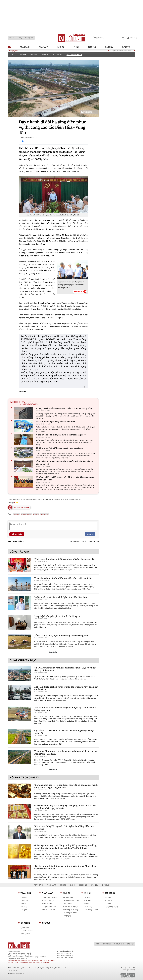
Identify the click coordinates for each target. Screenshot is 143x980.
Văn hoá (45, 54)
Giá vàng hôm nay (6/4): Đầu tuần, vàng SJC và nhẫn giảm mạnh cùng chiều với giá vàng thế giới (66, 786)
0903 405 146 (13, 971)
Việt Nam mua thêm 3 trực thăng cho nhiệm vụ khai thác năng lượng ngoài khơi (65, 709)
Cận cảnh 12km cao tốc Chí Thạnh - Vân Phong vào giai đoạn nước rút (64, 732)
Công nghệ (67, 916)
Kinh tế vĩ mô (68, 904)
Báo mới (130, 944)
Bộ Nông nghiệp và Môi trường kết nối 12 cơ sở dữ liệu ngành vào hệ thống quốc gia (65, 479)
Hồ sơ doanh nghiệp (70, 907)
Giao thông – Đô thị (74, 54)
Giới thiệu (107, 944)
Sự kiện (24, 904)
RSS (98, 944)
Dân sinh (22, 54)
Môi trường (57, 54)
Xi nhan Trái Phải (27, 931)
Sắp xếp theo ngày (93, 542)
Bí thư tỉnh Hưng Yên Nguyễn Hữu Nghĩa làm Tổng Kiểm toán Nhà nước (65, 828)
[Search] (123, 38)
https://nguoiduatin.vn (14, 951)
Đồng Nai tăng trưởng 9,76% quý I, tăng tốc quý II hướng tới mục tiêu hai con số (64, 463)
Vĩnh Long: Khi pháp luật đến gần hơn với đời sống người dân (65, 559)
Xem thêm (53, 652)
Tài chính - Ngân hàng (71, 901)
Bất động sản (68, 898)
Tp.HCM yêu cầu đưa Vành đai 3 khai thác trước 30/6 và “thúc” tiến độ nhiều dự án (65, 669)
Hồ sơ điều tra (47, 904)
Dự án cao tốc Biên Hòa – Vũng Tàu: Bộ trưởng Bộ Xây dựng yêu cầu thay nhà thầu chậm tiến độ (71, 285)
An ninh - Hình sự (48, 910)
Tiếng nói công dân (49, 907)
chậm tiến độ (45, 514)
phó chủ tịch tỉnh (26, 514)
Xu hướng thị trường (70, 910)
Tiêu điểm (24, 898)
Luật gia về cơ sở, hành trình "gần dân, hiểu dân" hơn (61, 597)
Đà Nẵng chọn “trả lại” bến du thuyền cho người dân (59, 448)
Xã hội (76, 47)
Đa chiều (109, 47)
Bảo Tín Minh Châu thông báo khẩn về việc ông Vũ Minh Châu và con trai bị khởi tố (65, 867)
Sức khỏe (108, 901)
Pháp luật (44, 47)
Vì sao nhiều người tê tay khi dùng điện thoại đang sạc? (61, 435)
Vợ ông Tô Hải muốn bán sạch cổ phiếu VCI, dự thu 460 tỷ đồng (64, 408)
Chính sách (25, 901)
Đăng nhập (90, 534)
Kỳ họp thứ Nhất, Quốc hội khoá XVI (124, 51)
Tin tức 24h (119, 944)
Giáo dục (34, 54)
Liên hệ (12, 38)
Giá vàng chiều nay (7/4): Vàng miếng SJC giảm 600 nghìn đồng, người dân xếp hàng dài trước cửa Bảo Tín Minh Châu (66, 847)
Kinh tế (61, 47)
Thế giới (24, 910)
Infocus (126, 47)
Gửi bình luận (17, 534)
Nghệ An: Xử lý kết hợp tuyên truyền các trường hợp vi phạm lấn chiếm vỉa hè (66, 688)
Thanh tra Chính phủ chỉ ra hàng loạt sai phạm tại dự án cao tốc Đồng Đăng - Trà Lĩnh (66, 752)
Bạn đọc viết (25, 934)
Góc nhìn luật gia (48, 901)
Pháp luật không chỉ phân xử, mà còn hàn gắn (57, 616)
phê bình (36, 514)
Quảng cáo (29, 38)
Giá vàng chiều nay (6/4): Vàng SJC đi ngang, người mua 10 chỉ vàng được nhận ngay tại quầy (65, 807)
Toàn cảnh (25, 47)
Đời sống (92, 47)
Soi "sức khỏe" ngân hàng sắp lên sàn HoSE (56, 422)
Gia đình (108, 898)
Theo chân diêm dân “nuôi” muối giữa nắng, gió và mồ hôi (63, 578)
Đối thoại (24, 907)
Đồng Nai (17, 514)
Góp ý (20, 38)
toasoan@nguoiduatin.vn (17, 973)
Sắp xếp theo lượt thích (77, 542)
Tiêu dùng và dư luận (71, 913)
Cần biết (108, 904)
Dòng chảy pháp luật (49, 898)
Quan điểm (25, 928)
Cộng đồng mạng (111, 907)
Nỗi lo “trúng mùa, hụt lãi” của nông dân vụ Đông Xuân (62, 635)
